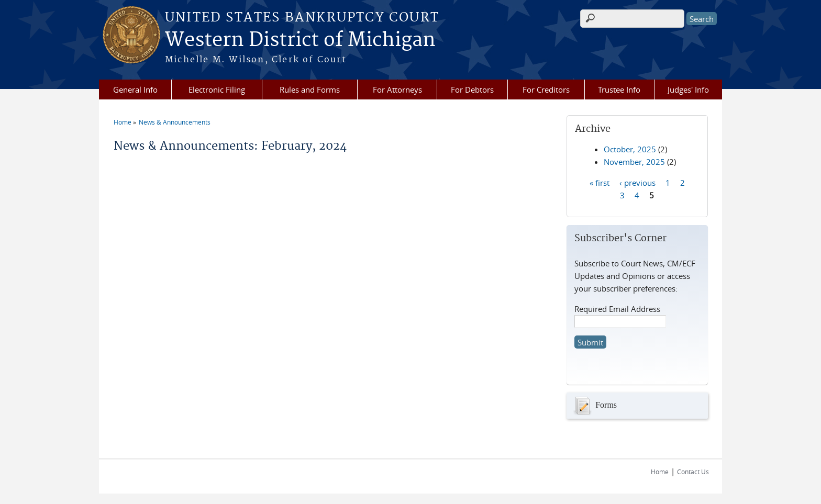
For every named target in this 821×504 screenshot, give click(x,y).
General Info (135, 89)
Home (123, 122)
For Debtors (472, 89)
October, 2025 (630, 149)
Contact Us (693, 472)
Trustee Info (619, 89)
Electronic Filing (217, 89)
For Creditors (546, 89)
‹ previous (637, 182)
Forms (594, 406)
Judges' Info (688, 89)
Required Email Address (617, 309)
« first (600, 182)
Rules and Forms (310, 89)
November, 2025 (634, 162)
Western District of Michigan (300, 40)
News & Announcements (175, 122)
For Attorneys (397, 89)
